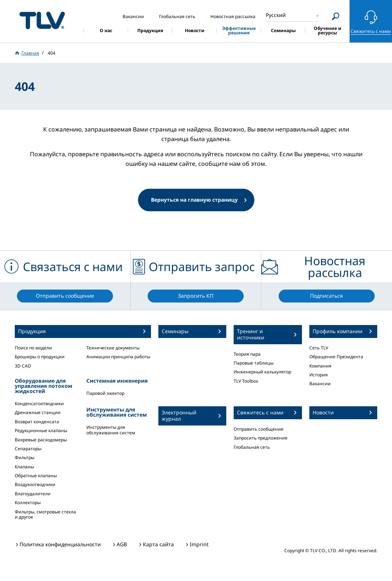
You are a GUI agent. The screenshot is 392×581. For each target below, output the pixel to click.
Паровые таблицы (254, 363)
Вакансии (320, 384)
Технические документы (113, 348)
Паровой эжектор (105, 393)
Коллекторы (28, 503)
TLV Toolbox (246, 381)
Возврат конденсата (37, 422)
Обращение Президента (336, 357)
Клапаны (24, 467)
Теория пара (247, 354)
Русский (276, 15)
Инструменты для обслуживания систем (111, 430)
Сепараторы (28, 449)
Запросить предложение (261, 438)
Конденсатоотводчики (39, 404)
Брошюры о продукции (40, 357)
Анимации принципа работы (118, 357)
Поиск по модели (33, 348)
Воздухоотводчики (35, 484)
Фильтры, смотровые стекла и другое (45, 514)
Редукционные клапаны (41, 430)
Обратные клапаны (36, 476)
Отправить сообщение (259, 429)
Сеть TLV (319, 348)
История (319, 375)
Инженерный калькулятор (262, 372)
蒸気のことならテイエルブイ (42, 20)
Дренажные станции (38, 412)
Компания (320, 366)
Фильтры (25, 457)
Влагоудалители (33, 494)
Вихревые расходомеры (41, 440)
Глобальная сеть (252, 447)
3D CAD (23, 366)
